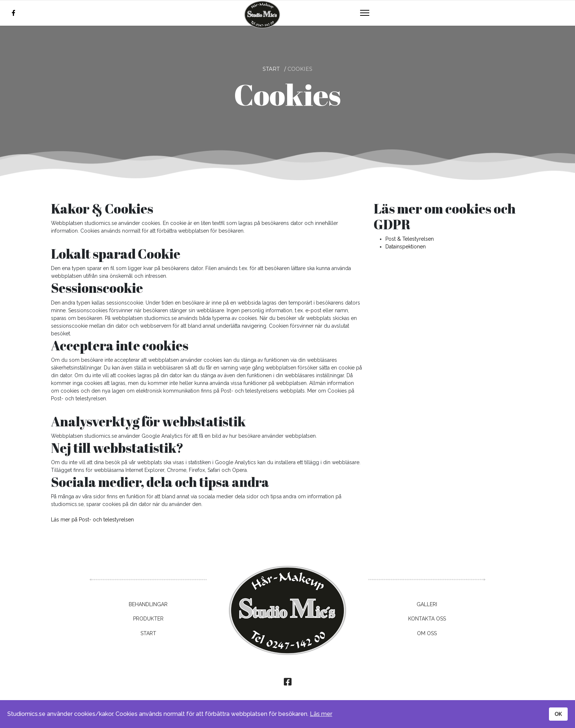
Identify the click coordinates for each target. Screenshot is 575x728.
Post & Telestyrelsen (410, 239)
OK (558, 714)
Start (148, 633)
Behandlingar (148, 604)
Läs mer (321, 714)
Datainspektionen (406, 247)
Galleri (427, 604)
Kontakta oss (427, 619)
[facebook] (14, 13)
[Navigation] (365, 13)
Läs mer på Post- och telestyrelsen (92, 520)
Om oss (427, 633)
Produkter (148, 619)
